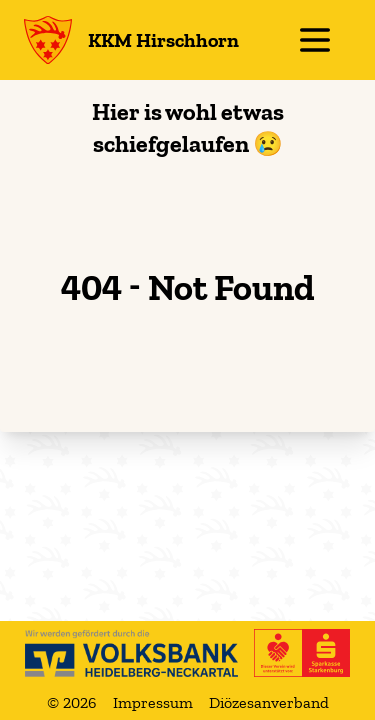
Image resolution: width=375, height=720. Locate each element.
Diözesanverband (269, 702)
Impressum (153, 702)
